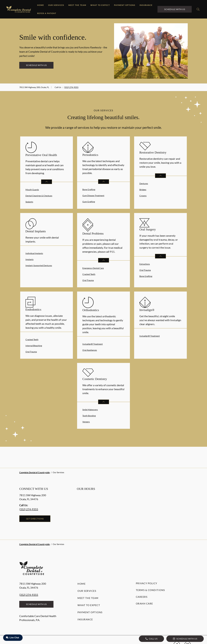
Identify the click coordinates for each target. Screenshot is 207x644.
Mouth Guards (32, 190)
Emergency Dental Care (93, 268)
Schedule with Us (175, 9)
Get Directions (35, 519)
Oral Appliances (90, 350)
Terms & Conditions (150, 590)
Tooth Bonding (89, 416)
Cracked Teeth (89, 274)
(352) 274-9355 (71, 87)
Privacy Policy (147, 583)
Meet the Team (77, 5)
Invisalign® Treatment (93, 344)
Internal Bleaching (34, 346)
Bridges (143, 190)
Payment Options (125, 5)
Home (41, 5)
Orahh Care (144, 604)
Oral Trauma (88, 280)
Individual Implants (34, 253)
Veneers (86, 422)
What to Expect (100, 5)
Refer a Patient (47, 13)
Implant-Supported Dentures (39, 265)
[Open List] (47, 182)
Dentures (144, 183)
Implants (30, 259)
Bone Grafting (89, 189)
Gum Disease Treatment (93, 195)
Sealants (29, 202)
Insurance (146, 5)
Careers (142, 597)
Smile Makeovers (90, 410)
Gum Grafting (89, 202)
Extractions (145, 264)
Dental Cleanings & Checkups (39, 196)
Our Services (56, 5)
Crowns (143, 196)
